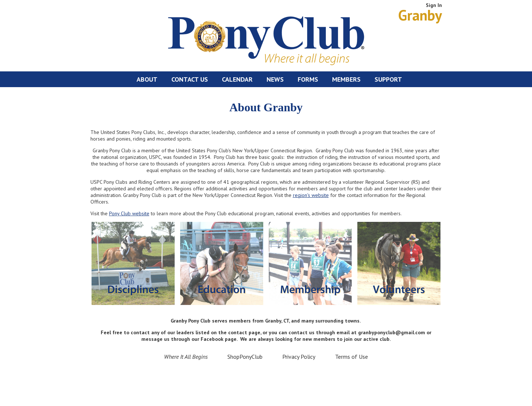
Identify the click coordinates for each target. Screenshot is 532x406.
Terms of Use (351, 357)
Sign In (434, 5)
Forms (308, 79)
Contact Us (190, 79)
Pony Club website (129, 213)
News (275, 79)
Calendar (237, 79)
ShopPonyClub (245, 357)
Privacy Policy (299, 357)
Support (388, 79)
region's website (311, 195)
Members (346, 79)
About (147, 79)
